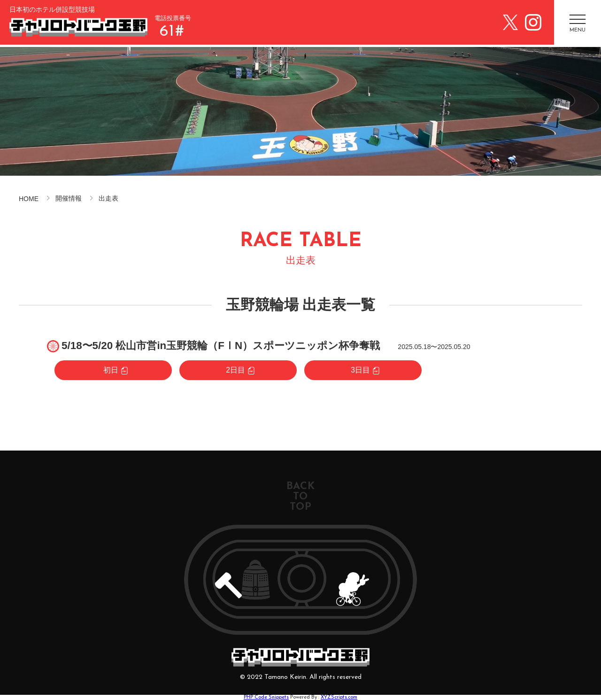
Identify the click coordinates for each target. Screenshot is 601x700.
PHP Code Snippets (266, 697)
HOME (29, 199)
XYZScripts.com (339, 697)
